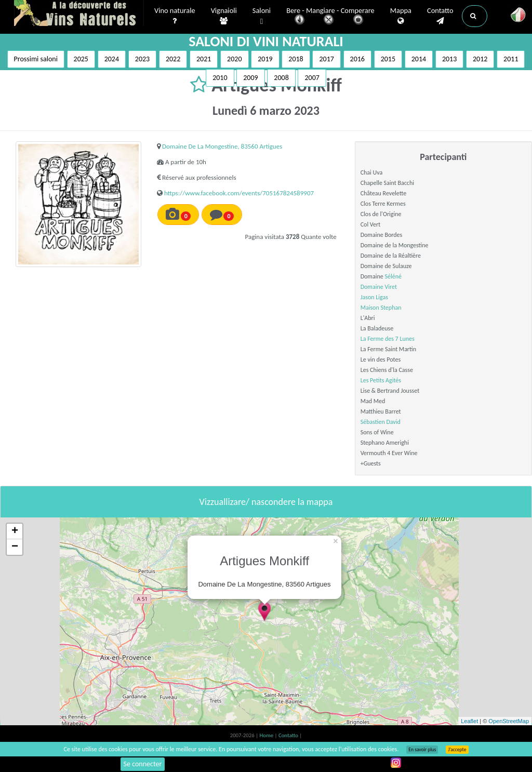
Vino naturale (175, 16)
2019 (265, 59)
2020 (234, 59)
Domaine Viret (379, 287)
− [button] (15, 547)
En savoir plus (422, 750)
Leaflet (469, 721)
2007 (312, 78)
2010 (220, 78)
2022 (173, 59)
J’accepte (457, 750)
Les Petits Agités (381, 380)
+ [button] (15, 531)
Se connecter (143, 764)
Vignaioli (224, 16)
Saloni (262, 16)
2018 (296, 59)
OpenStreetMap (509, 721)
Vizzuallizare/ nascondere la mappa (266, 502)
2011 (511, 59)
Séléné (393, 276)
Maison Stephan (381, 308)
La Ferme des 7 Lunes (388, 339)
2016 (357, 59)
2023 (142, 59)
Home (267, 735)
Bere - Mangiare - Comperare (330, 17)
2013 (449, 59)
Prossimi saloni (36, 59)
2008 (281, 78)
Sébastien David (381, 422)
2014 (419, 59)
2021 (204, 59)
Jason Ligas (374, 297)
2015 (388, 59)
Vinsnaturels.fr (79, 14)
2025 (81, 59)
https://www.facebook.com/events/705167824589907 (239, 193)
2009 (250, 78)
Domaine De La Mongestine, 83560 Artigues (222, 146)
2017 (326, 59)
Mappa (401, 16)
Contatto (440, 16)
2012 (480, 59)
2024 (112, 59)
